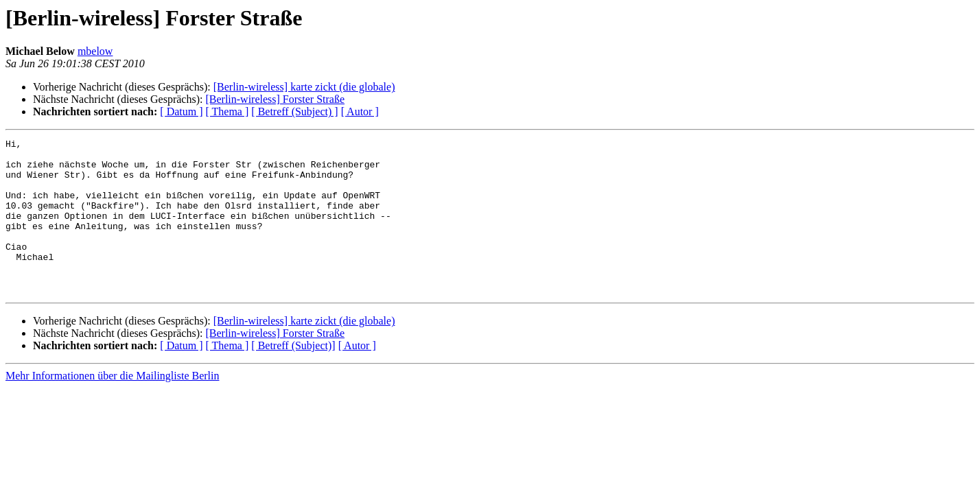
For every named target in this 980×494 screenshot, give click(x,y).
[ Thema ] (227, 111)
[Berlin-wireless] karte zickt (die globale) (304, 87)
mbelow (95, 51)
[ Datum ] (181, 111)
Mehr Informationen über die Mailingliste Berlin (112, 407)
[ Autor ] (360, 111)
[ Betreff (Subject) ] (294, 111)
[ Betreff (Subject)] (293, 376)
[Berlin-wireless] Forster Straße (275, 99)
